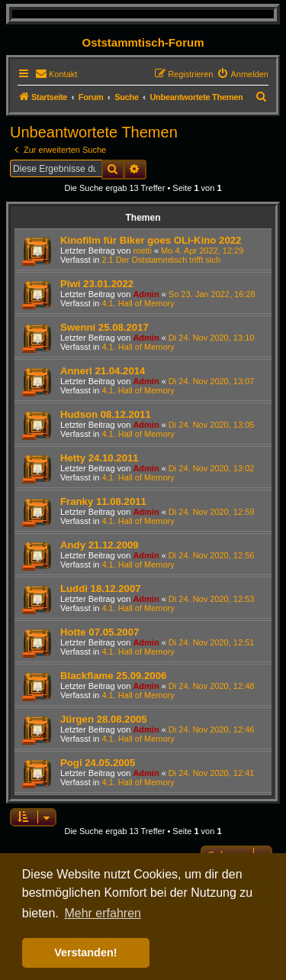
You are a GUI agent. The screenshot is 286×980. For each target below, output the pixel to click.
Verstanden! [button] (85, 953)
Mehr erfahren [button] (103, 913)
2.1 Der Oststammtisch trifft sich (161, 260)
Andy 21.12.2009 (100, 545)
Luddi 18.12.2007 (101, 589)
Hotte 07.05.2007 (100, 632)
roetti (142, 251)
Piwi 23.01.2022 (97, 284)
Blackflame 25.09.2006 (113, 676)
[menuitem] (56, 74)
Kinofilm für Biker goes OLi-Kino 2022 (151, 240)
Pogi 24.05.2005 (98, 763)
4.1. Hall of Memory (138, 303)
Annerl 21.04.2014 (103, 371)
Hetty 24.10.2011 (100, 458)
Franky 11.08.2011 (103, 501)
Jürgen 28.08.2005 (104, 719)
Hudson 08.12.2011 (106, 414)
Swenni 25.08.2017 (104, 327)
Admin (146, 294)
